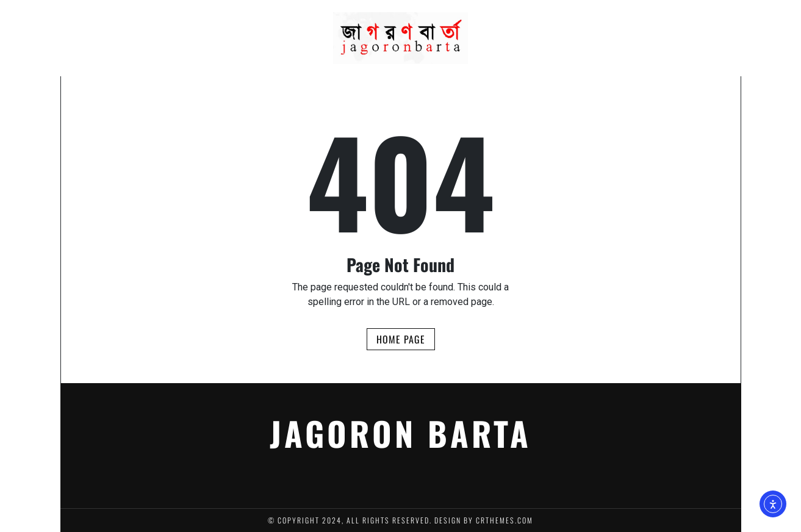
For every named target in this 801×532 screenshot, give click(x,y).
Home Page (401, 339)
